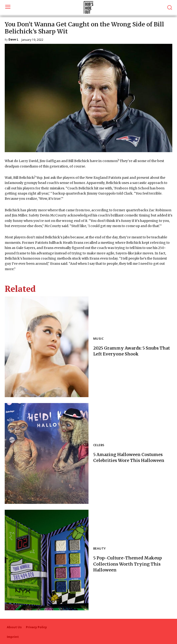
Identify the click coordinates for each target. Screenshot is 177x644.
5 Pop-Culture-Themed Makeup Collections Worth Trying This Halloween (128, 564)
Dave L (13, 40)
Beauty (99, 549)
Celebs (99, 445)
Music (98, 339)
